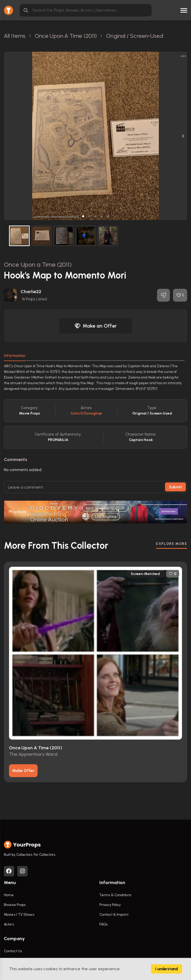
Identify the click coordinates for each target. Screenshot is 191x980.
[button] (83, 216)
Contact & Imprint (114, 915)
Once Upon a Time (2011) (38, 264)
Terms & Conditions (115, 895)
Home (9, 895)
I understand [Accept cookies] (167, 969)
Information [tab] (15, 356)
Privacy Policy (110, 905)
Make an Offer (95, 326)
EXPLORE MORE (172, 544)
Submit (175, 487)
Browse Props (15, 905)
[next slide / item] (184, 136)
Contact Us (13, 951)
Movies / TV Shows (19, 915)
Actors (9, 924)
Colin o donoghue (86, 413)
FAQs (103, 924)
